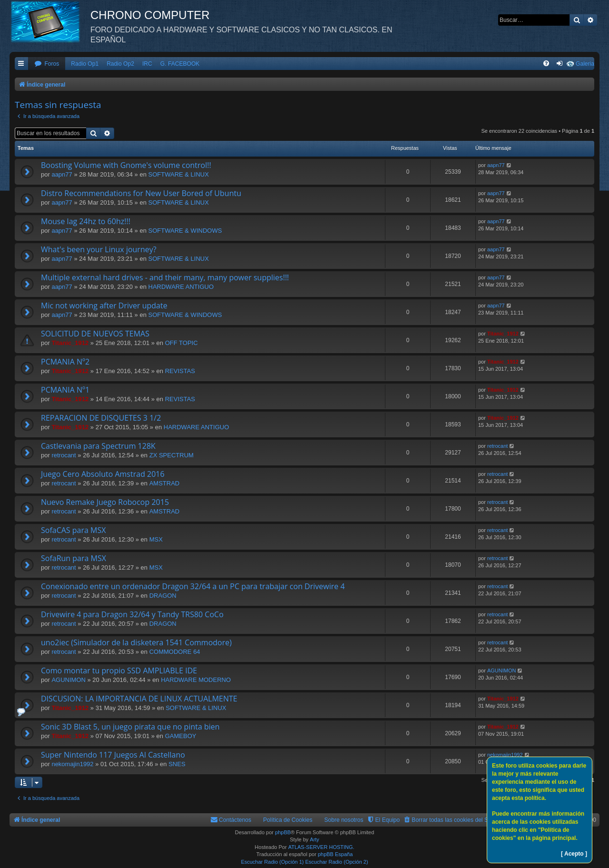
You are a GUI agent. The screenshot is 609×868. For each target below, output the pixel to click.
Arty (314, 839)
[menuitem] (47, 64)
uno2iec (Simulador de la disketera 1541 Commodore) (136, 642)
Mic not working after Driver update (104, 306)
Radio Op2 (120, 64)
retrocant (64, 455)
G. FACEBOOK (180, 64)
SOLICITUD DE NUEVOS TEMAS (95, 334)
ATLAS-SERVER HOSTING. (321, 847)
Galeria (585, 64)
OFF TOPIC (182, 343)
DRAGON (163, 596)
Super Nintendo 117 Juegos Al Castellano (113, 755)
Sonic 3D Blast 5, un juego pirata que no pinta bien (130, 727)
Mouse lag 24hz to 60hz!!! (86, 221)
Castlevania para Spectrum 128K (98, 446)
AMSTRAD (165, 483)
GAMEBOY (181, 736)
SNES (177, 764)
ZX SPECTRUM (172, 455)
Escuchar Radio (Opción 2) (337, 862)
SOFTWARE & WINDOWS (185, 231)
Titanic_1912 (70, 343)
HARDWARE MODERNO (196, 680)
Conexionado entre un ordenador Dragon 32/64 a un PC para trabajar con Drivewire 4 (193, 586)
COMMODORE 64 (175, 652)
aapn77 (62, 174)
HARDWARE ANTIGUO (181, 287)
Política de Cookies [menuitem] (288, 820)
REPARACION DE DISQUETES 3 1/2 (101, 418)
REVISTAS (180, 371)
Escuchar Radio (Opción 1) (272, 862)
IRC (147, 64)
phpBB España (335, 854)
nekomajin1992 (72, 764)
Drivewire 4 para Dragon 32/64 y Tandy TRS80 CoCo (132, 614)
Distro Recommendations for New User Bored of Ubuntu (141, 193)
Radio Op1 (85, 64)
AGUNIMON (69, 680)
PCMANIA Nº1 (65, 390)
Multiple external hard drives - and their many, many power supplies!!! (165, 277)
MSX (156, 539)
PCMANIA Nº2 (65, 362)
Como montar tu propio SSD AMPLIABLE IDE (119, 671)
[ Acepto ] (574, 854)
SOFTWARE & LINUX (179, 174)
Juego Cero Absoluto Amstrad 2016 (103, 474)
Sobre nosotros (344, 820)
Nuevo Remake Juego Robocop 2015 (105, 502)
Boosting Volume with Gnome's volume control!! (126, 165)
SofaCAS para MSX (73, 530)
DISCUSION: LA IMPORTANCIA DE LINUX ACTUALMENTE (139, 699)
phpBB (283, 832)
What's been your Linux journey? (99, 249)
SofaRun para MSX (74, 558)
